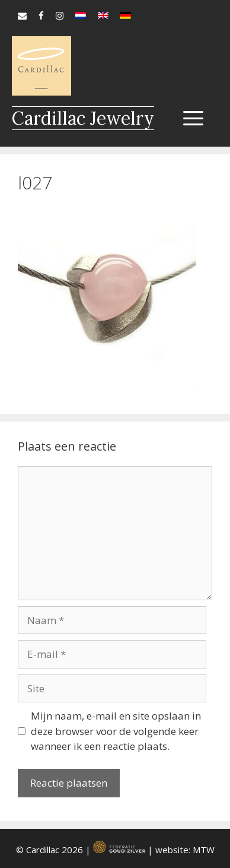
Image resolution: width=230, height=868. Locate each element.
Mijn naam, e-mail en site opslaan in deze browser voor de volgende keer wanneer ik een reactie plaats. (116, 731)
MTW (204, 850)
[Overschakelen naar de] (126, 12)
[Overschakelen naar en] (103, 12)
